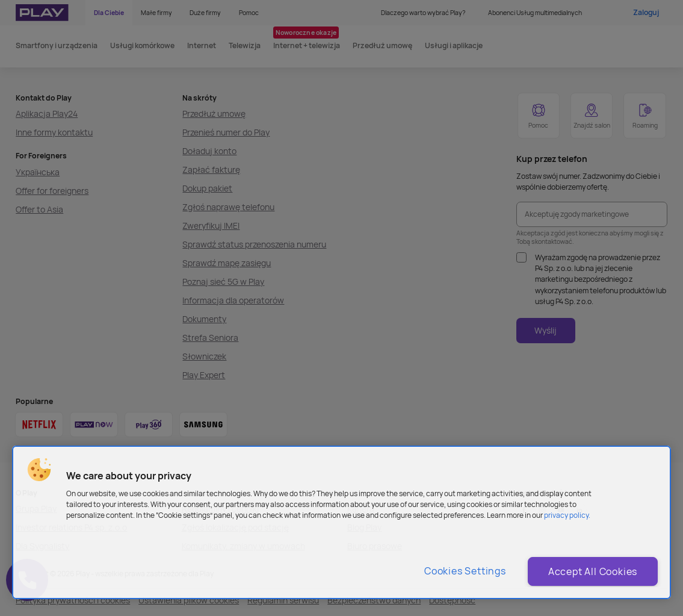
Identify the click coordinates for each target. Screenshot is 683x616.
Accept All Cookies (593, 571)
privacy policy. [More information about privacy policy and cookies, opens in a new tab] (567, 515)
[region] (341, 522)
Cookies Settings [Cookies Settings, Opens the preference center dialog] (465, 571)
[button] (39, 470)
